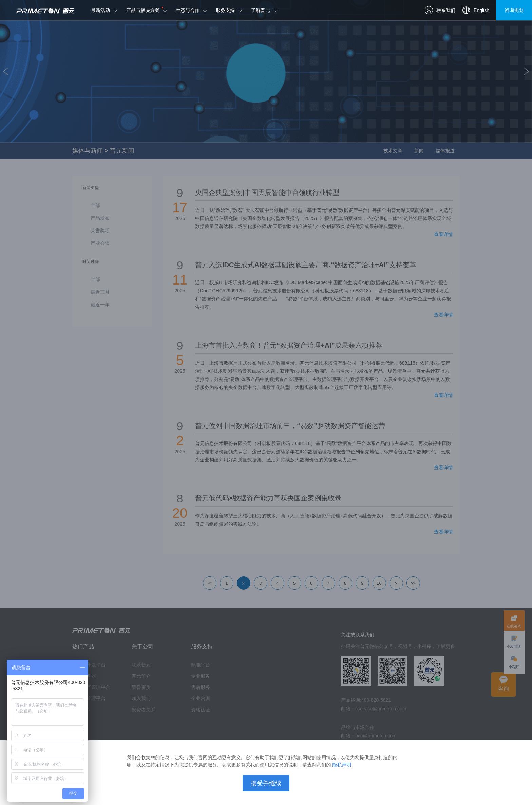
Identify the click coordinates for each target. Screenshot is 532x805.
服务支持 (225, 10)
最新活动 (100, 10)
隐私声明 (342, 765)
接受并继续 (266, 783)
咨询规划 (514, 10)
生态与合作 (188, 10)
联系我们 (440, 10)
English (476, 10)
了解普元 (261, 10)
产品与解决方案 (143, 10)
